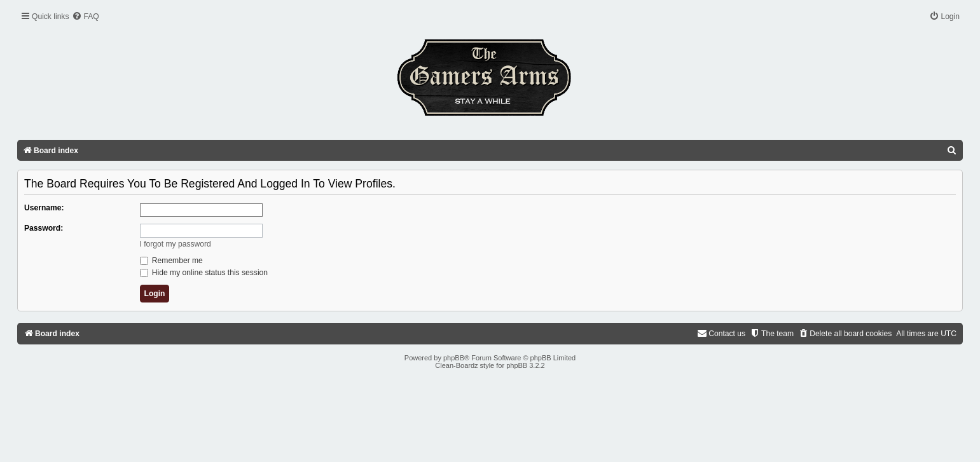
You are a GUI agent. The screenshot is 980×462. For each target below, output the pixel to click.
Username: (44, 208)
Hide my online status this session (204, 273)
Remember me (171, 261)
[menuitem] (85, 17)
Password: (44, 228)
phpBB (454, 358)
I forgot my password (176, 244)
